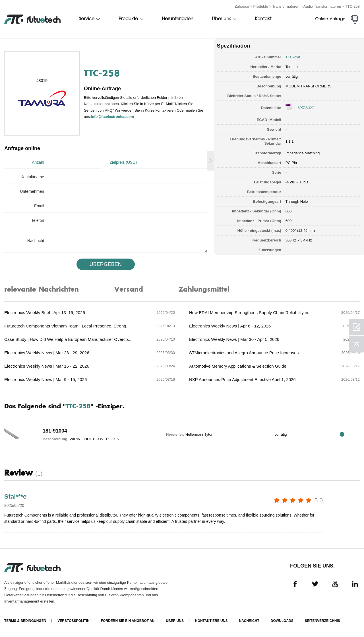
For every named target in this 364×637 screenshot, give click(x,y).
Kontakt (263, 19)
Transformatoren (286, 6)
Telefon (38, 220)
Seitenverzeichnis (322, 621)
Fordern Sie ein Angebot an (128, 621)
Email (39, 206)
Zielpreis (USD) (123, 162)
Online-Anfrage (330, 19)
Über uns (221, 19)
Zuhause (242, 6)
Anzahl (38, 162)
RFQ (342, 434)
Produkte (261, 6)
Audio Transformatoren (322, 6)
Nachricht (36, 241)
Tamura (292, 67)
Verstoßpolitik (73, 621)
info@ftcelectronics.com (112, 117)
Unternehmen (32, 191)
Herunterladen (178, 19)
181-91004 (55, 431)
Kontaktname (33, 177)
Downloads (282, 621)
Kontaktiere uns (211, 621)
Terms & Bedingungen (25, 621)
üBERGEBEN (106, 264)
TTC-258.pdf (304, 107)
